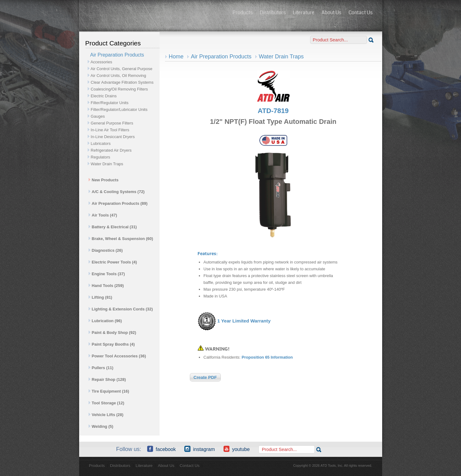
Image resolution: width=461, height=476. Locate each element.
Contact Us (361, 13)
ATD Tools (154, 13)
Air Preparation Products (221, 57)
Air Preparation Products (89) (118, 203)
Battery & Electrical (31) (113, 227)
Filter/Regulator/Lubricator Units (119, 110)
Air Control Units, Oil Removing (118, 76)
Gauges (98, 116)
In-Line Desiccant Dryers (113, 137)
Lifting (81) (100, 297)
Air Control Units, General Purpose (122, 69)
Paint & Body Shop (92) (112, 333)
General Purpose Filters (112, 123)
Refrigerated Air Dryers (111, 150)
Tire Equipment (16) (109, 391)
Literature (304, 13)
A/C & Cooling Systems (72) (117, 192)
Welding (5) (101, 426)
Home (176, 57)
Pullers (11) (101, 368)
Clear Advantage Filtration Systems (122, 82)
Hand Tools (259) (106, 286)
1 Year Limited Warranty (244, 321)
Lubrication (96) (105, 321)
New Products (104, 180)
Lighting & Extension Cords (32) (121, 309)
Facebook (162, 449)
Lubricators (100, 143)
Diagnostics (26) (106, 250)
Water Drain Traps (107, 164)
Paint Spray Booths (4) (112, 344)
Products (243, 13)
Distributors (273, 13)
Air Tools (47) (103, 215)
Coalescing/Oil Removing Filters (119, 89)
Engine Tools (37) (107, 274)
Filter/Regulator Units (109, 103)
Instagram (199, 449)
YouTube (237, 449)
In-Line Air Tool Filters (110, 130)
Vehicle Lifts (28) (106, 415)
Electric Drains (104, 96)
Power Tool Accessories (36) (117, 356)
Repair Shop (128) (107, 379)
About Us (331, 13)
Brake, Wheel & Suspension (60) (121, 239)
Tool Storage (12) (106, 403)
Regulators (100, 157)
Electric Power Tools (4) (113, 262)
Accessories (101, 62)
